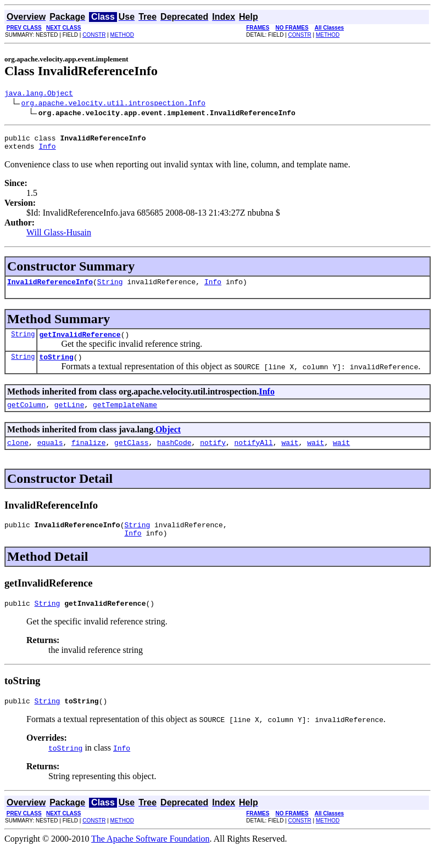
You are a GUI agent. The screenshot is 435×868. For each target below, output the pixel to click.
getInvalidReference (80, 342)
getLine (69, 416)
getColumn (26, 416)
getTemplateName (125, 416)
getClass (131, 455)
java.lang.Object (39, 94)
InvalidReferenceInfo (50, 288)
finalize (88, 455)
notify (213, 455)
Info (47, 151)
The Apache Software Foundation (150, 858)
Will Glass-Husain (59, 237)
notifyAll (254, 455)
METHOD (122, 35)
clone (18, 455)
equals (50, 455)
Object (168, 441)
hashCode (174, 455)
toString (56, 367)
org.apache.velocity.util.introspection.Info (113, 104)
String (110, 288)
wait (290, 455)
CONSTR (94, 35)
